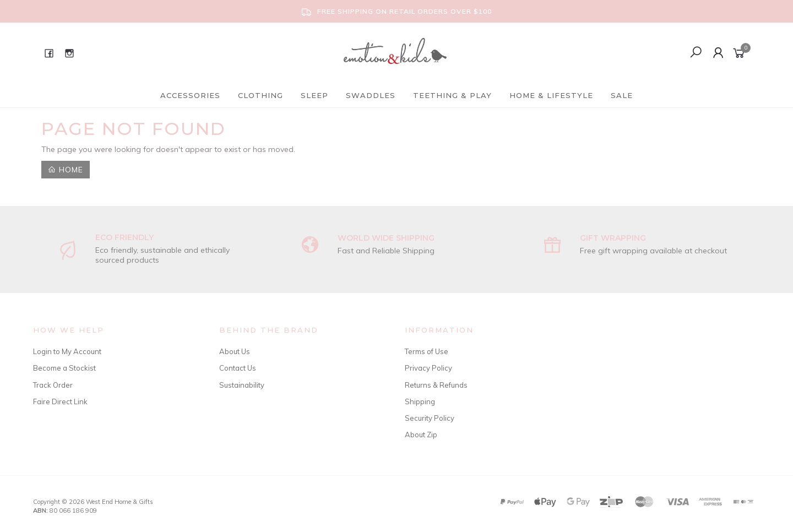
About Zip (421, 435)
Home (66, 170)
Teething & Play (452, 95)
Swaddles (371, 95)
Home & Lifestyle (551, 95)
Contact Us (238, 368)
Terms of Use (427, 351)
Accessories (190, 95)
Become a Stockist (64, 368)
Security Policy (430, 418)
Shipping (420, 401)
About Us (235, 351)
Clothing (260, 95)
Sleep (314, 95)
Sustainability (242, 385)
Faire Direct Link (60, 401)
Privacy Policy (428, 368)
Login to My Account (67, 351)
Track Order (53, 385)
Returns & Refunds (436, 385)
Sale (622, 95)
